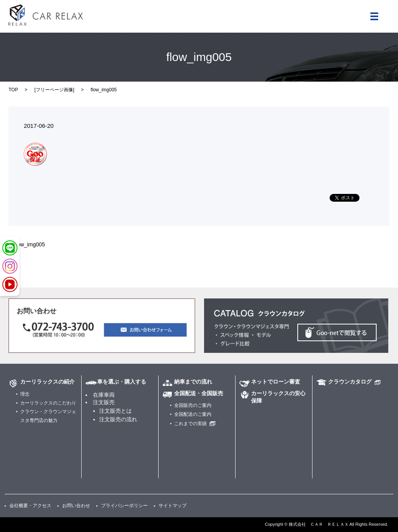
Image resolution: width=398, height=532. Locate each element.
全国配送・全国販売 (199, 393)
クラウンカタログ (350, 382)
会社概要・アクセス (30, 506)
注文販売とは (115, 411)
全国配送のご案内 (193, 414)
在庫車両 (104, 395)
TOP (13, 90)
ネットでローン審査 (276, 382)
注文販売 (104, 402)
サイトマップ (173, 506)
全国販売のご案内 (193, 405)
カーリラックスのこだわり (48, 403)
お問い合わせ (76, 506)
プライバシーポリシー (124, 506)
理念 (25, 394)
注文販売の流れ (118, 419)
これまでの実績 (190, 424)
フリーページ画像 (54, 90)
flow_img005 (30, 244)
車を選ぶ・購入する (122, 382)
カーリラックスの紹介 (47, 382)
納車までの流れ (193, 382)
